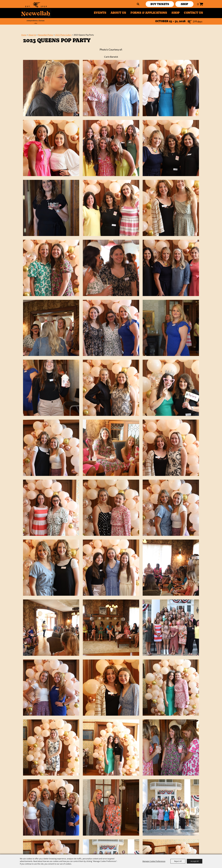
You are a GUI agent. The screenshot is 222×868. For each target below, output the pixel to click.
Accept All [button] (195, 861)
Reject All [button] (178, 861)
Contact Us (193, 13)
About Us (118, 13)
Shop (176, 13)
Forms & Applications (149, 13)
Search (138, 4)
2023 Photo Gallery (63, 35)
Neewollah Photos (46, 35)
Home (24, 35)
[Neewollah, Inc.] (36, 13)
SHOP (184, 4)
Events (100, 13)
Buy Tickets (160, 4)
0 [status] (198, 4)
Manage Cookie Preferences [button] (154, 861)
